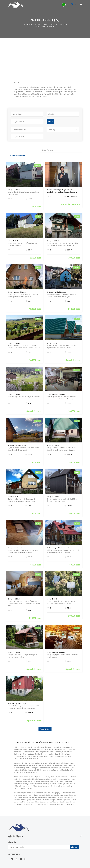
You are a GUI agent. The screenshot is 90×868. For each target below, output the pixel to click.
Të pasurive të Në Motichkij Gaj (36, 25)
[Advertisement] (45, 54)
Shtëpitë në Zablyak (23, 742)
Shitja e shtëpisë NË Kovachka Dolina (60, 548)
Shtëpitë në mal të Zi (59, 25)
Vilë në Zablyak (13, 241)
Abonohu (74, 847)
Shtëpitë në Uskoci (62, 742)
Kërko (50, 121)
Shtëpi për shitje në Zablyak (17, 292)
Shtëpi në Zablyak (14, 190)
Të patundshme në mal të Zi (46, 26)
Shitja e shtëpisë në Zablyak (56, 292)
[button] (27, 114)
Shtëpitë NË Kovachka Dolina (43, 742)
